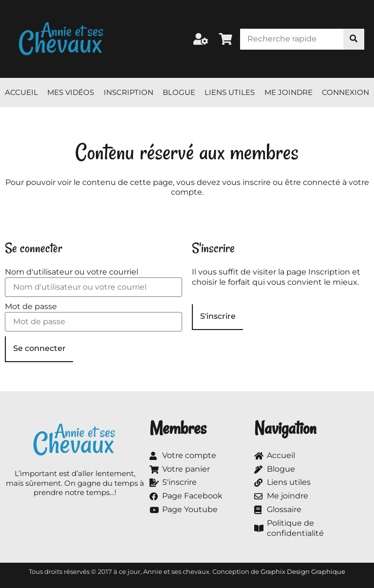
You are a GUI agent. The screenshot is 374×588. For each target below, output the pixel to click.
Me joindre (289, 92)
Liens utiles (230, 92)
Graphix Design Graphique (303, 571)
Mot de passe (31, 306)
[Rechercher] (354, 39)
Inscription (129, 92)
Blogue (179, 92)
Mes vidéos (71, 92)
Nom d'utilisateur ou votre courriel (72, 272)
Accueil (21, 92)
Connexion (346, 92)
